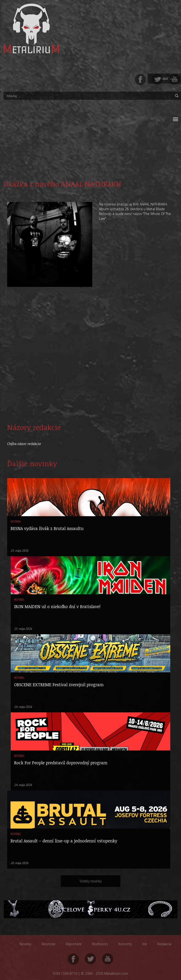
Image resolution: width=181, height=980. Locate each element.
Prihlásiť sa (164, 78)
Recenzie (49, 944)
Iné (145, 944)
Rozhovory (100, 944)
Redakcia (164, 944)
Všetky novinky (91, 881)
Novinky (25, 944)
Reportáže (74, 944)
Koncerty (125, 944)
